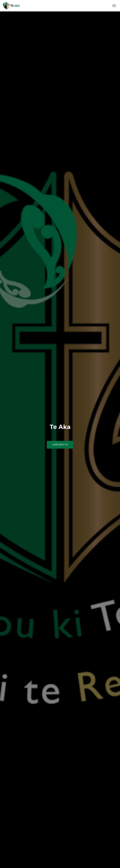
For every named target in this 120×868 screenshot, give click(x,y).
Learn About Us (60, 445)
